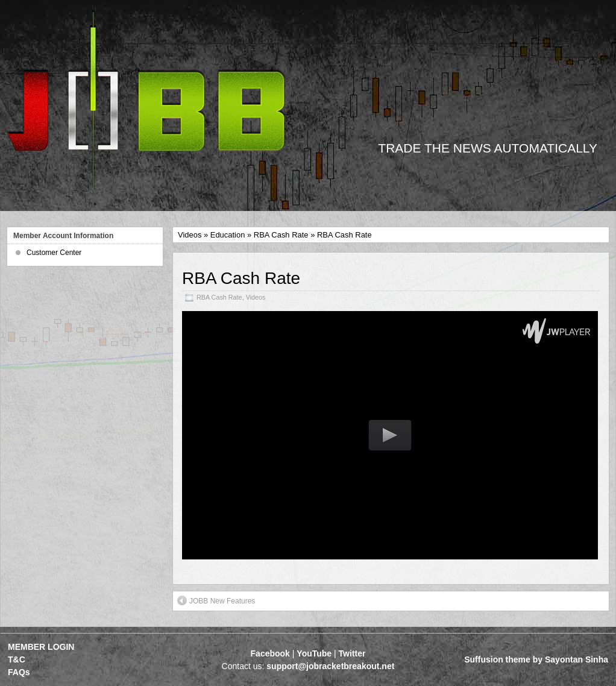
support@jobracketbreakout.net (330, 666)
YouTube (314, 653)
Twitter (352, 653)
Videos (190, 235)
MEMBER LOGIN (41, 647)
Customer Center (54, 253)
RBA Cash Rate (281, 235)
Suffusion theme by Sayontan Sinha (536, 659)
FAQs (19, 672)
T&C (17, 659)
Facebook (270, 653)
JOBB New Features (216, 600)
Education (228, 235)
